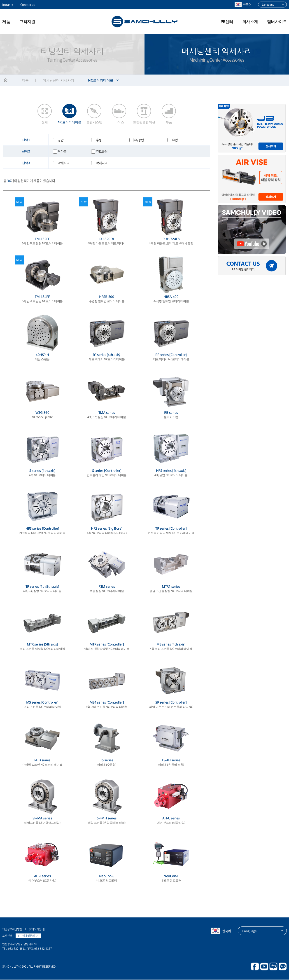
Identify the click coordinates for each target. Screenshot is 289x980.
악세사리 (64, 163)
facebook (255, 967)
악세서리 (102, 163)
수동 (99, 140)
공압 (61, 140)
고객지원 (27, 21)
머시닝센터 (58, 80)
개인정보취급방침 (12, 930)
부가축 (62, 152)
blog (273, 967)
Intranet (8, 4)
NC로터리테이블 (101, 80)
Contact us (28, 4)
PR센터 (227, 21)
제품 (6, 21)
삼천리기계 (144, 21)
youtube (264, 967)
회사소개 (250, 21)
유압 (175, 140)
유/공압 (139, 140)
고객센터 (7, 936)
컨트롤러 (102, 152)
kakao (283, 967)
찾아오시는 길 (37, 930)
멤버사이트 (277, 21)
